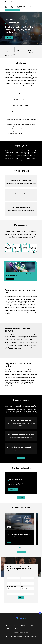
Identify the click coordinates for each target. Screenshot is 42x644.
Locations (23, 625)
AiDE (7, 622)
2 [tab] (21, 548)
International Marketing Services (21, 7)
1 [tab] (19, 548)
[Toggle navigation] (32, 2)
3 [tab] (22, 548)
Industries (31, 622)
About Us (8, 625)
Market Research (11, 7)
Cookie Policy (19, 636)
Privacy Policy (26, 636)
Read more (21, 552)
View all (21, 498)
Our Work (16, 625)
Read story (9, 543)
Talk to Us (9, 37)
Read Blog (10, 279)
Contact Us (16, 628)
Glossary (8, 628)
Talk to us (21, 458)
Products (16, 622)
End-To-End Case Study (12, 10)
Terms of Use (13, 636)
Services (23, 622)
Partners (31, 625)
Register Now (13, 489)
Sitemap (7, 636)
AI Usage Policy (33, 636)
